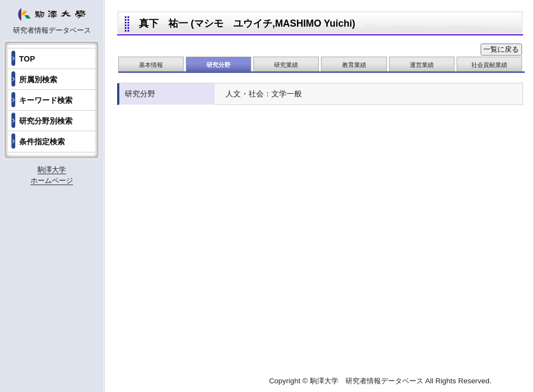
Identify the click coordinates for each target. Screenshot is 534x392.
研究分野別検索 (46, 121)
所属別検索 (38, 79)
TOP (27, 59)
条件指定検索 (42, 142)
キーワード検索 (46, 100)
